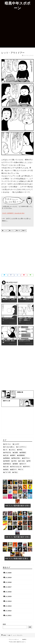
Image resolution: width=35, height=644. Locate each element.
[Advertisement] (17, 29)
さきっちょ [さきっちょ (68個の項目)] (8, 444)
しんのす (5, 231)
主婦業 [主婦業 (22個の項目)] (16, 453)
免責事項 (24, 639)
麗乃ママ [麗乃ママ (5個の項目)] (14, 469)
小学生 (19, 231)
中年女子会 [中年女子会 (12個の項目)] (8, 453)
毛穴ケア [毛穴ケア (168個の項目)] (23, 464)
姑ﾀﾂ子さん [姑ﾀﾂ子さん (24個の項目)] (27, 458)
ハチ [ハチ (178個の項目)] (6, 450)
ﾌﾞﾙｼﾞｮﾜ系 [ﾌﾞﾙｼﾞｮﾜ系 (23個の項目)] (8, 472)
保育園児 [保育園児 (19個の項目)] (23, 453)
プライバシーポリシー (14, 639)
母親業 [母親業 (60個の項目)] (16, 464)
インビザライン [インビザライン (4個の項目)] (22, 447)
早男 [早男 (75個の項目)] (29, 461)
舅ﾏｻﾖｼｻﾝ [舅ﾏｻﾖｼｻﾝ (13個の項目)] (27, 467)
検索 (4, 624)
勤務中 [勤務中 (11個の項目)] (13, 455)
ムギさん (12, 231)
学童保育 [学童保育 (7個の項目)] (7, 461)
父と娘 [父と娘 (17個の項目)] (7, 467)
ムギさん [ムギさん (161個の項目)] (13, 450)
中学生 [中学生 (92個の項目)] (20, 450)
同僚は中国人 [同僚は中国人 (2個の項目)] (17, 458)
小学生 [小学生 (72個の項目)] (15, 461)
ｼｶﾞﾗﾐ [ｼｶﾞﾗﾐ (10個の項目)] (21, 469)
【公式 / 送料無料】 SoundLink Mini (13, 213)
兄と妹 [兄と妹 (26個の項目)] (7, 455)
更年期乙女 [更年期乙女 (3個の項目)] (8, 464)
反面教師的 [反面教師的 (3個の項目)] (22, 455)
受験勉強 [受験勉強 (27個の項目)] (7, 458)
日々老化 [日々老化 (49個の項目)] (22, 461)
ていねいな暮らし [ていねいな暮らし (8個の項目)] (10, 447)
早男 (25, 231)
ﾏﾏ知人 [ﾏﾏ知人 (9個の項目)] (16, 472)
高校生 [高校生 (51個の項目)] (7, 469)
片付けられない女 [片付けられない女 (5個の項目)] (17, 467)
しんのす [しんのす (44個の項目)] (17, 444)
